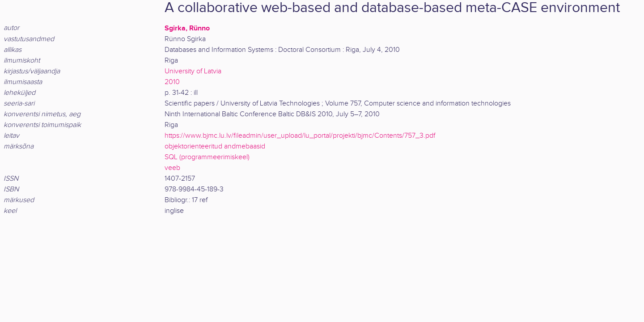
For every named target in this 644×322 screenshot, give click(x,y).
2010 (172, 82)
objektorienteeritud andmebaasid (215, 146)
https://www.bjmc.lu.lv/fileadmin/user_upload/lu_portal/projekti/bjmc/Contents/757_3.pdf (300, 136)
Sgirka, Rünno (187, 28)
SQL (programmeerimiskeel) (207, 157)
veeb (172, 168)
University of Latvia (193, 71)
